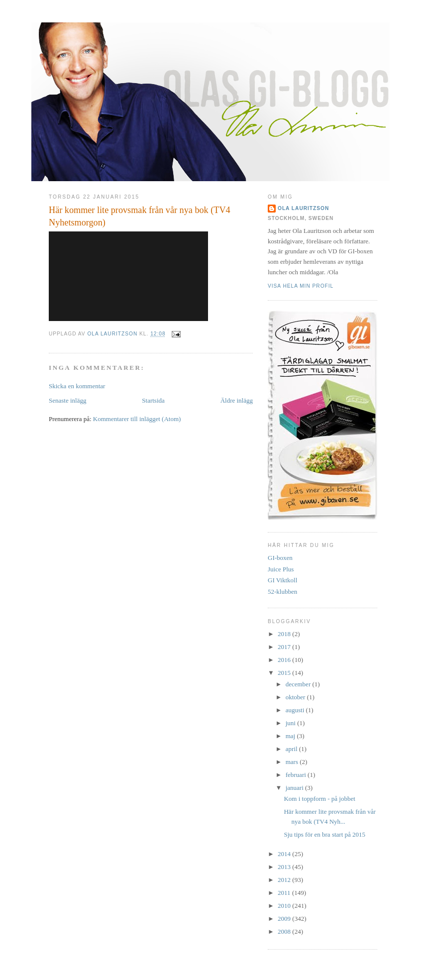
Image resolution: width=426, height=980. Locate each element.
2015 (285, 673)
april (292, 749)
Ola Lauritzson (303, 208)
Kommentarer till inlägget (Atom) (137, 419)
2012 (285, 880)
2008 (285, 931)
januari (295, 788)
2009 (285, 919)
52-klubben (282, 592)
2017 (285, 647)
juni (291, 723)
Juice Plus (281, 569)
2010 (285, 906)
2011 (285, 893)
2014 (285, 854)
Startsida (153, 400)
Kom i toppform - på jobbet (319, 799)
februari (297, 775)
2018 (285, 634)
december (299, 684)
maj (291, 736)
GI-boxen (280, 558)
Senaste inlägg (67, 400)
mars (293, 762)
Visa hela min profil (301, 286)
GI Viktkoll (282, 580)
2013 (285, 867)
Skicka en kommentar (77, 386)
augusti (296, 710)
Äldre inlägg (237, 400)
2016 (285, 660)
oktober (296, 697)
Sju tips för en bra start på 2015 (324, 834)
